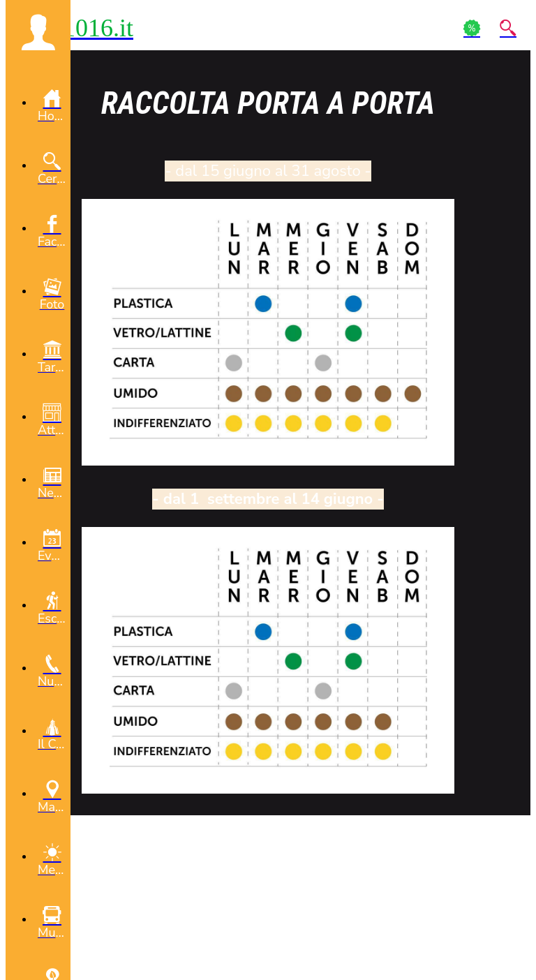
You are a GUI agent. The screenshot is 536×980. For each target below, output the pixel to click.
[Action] (472, 28)
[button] (38, 32)
